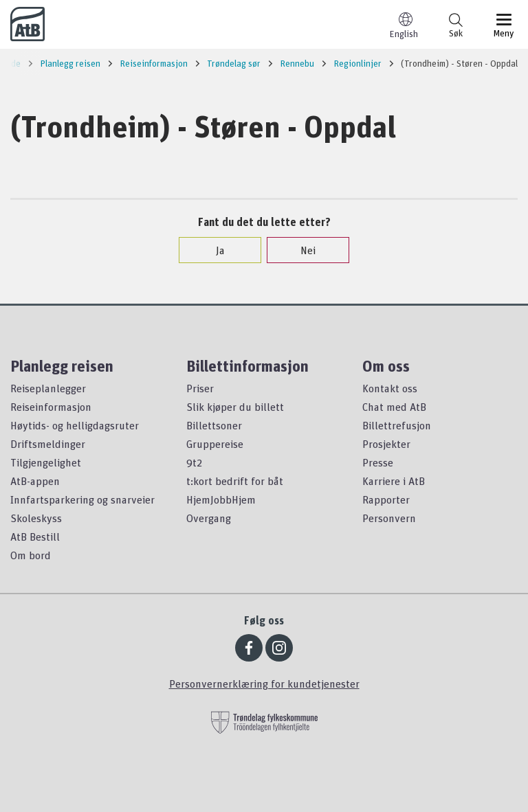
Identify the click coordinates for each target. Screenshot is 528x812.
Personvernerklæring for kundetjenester (264, 684)
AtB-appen (35, 481)
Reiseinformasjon (51, 407)
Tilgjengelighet (46, 462)
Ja (213, 250)
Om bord (31, 555)
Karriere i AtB (394, 481)
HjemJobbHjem (221, 499)
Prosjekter (386, 444)
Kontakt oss (390, 388)
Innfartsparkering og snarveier (82, 499)
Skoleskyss (36, 518)
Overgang (209, 518)
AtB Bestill (35, 537)
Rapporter (386, 499)
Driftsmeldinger (48, 444)
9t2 (194, 462)
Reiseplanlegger (48, 388)
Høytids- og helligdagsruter (75, 425)
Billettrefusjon (397, 425)
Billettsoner (214, 425)
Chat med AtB (394, 407)
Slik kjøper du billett (235, 407)
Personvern (389, 518)
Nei (301, 250)
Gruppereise (215, 444)
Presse (378, 462)
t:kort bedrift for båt (235, 481)
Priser (200, 388)
